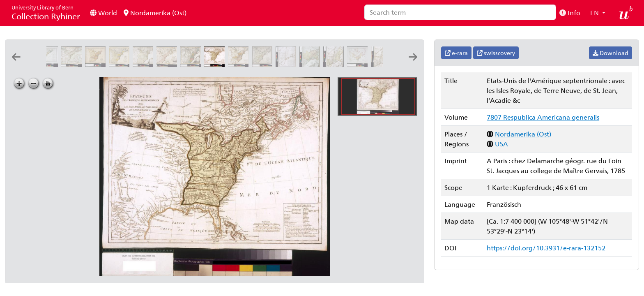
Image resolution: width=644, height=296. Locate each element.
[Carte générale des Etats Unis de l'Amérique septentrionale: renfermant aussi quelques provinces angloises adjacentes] (49, 64)
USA (501, 144)
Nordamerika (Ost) (155, 13)
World (103, 13)
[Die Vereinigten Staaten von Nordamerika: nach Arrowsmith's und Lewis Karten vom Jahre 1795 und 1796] (240, 64)
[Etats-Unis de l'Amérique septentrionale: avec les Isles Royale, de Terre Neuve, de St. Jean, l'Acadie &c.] (216, 64)
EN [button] (595, 13)
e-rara (456, 53)
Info (570, 13)
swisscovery (496, 53)
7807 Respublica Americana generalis (543, 117)
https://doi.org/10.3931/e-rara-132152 (546, 248)
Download (611, 53)
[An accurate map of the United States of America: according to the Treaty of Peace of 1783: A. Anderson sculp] (97, 64)
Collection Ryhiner (46, 13)
